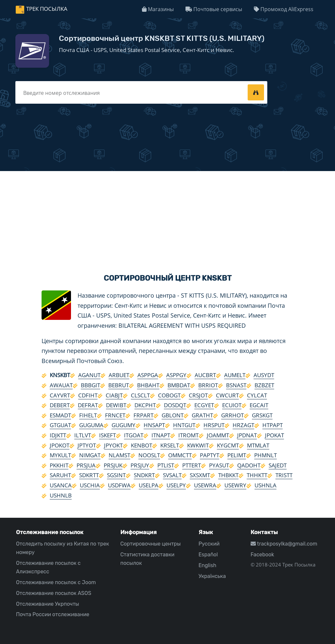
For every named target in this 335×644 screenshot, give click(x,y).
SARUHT (60, 475)
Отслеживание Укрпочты (48, 604)
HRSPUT (214, 425)
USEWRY (235, 485)
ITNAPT (161, 435)
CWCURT (227, 395)
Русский (209, 544)
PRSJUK (113, 465)
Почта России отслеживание (53, 614)
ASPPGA (148, 375)
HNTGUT (184, 425)
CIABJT (114, 395)
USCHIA (90, 485)
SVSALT (172, 475)
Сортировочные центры (151, 544)
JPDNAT (247, 435)
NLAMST (119, 455)
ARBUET (119, 375)
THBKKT (228, 475)
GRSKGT (262, 415)
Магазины (158, 9)
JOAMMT (218, 435)
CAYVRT (60, 395)
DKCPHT (145, 405)
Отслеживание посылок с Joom (56, 582)
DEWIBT (116, 405)
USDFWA (119, 485)
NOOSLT (149, 455)
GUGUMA (91, 425)
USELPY (176, 485)
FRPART (143, 415)
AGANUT (89, 375)
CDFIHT (88, 395)
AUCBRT (205, 375)
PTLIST (166, 465)
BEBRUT (119, 385)
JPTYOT (87, 445)
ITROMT (188, 435)
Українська (212, 576)
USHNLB (61, 495)
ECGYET (204, 405)
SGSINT (116, 475)
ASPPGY (176, 375)
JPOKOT (60, 445)
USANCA (61, 485)
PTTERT (192, 465)
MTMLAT (258, 445)
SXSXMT (200, 475)
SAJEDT (278, 465)
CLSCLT (140, 395)
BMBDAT (179, 385)
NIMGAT (90, 455)
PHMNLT (265, 455)
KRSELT (170, 445)
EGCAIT (259, 405)
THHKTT (257, 475)
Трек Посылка (47, 9)
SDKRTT (89, 475)
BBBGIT (90, 385)
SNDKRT (144, 475)
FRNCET (115, 415)
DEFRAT (88, 405)
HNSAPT (154, 425)
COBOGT (169, 395)
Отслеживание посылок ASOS (54, 593)
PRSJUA (86, 465)
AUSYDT (264, 375)
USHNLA (265, 485)
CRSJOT (198, 395)
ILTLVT (83, 435)
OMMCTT (180, 455)
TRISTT (284, 475)
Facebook (262, 555)
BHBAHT (148, 385)
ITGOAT (134, 435)
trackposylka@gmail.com (284, 544)
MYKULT (60, 455)
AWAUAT (61, 385)
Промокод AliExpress (284, 9)
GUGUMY (123, 425)
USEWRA (205, 485)
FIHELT (88, 415)
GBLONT (173, 415)
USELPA (149, 485)
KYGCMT (228, 445)
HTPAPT (273, 425)
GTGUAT (60, 425)
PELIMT (237, 455)
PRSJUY (140, 465)
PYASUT (219, 465)
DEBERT (60, 405)
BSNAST (236, 385)
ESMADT (60, 415)
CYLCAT (257, 395)
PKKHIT (59, 465)
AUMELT (235, 375)
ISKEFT (107, 435)
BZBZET (264, 385)
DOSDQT (175, 405)
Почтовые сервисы (214, 9)
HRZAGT (243, 425)
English (208, 565)
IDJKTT (58, 435)
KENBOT (141, 445)
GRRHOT (232, 415)
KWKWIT (198, 445)
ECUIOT (232, 405)
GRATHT (202, 415)
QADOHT (249, 465)
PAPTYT (210, 455)
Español (208, 555)
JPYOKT (113, 445)
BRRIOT (208, 385)
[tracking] (256, 92)
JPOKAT (274, 435)
